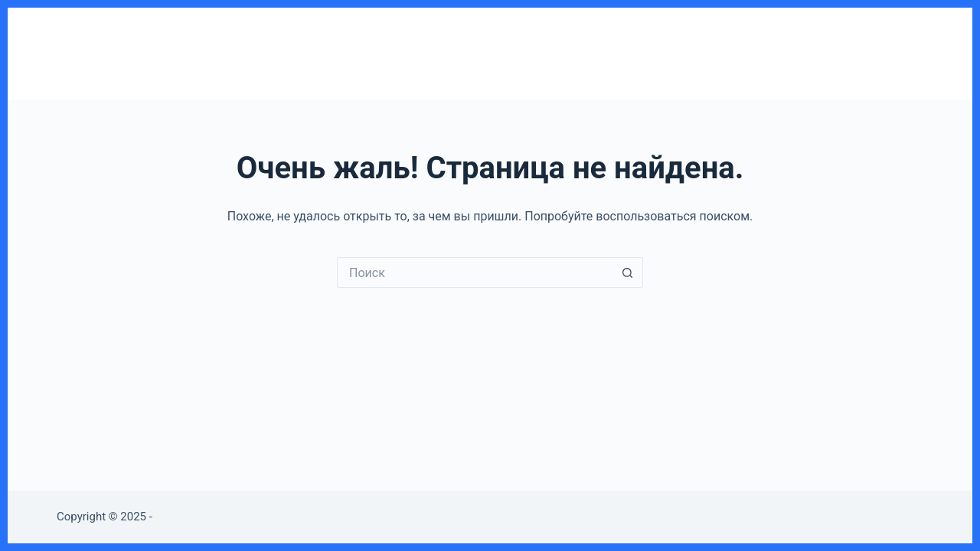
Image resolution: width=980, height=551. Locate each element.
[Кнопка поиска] (628, 272)
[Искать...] (475, 272)
